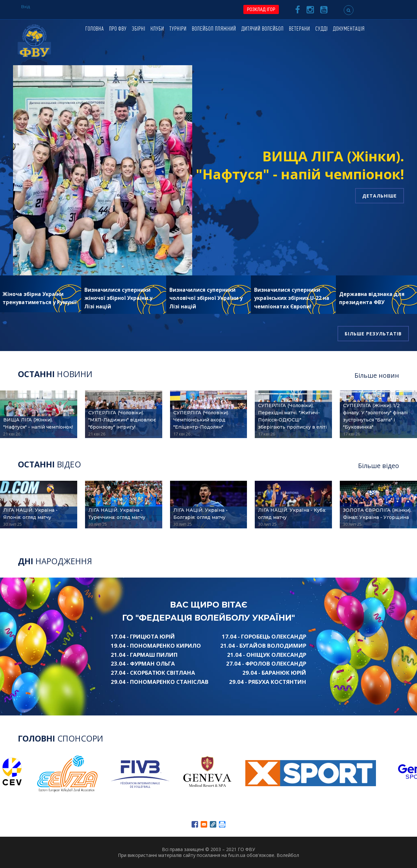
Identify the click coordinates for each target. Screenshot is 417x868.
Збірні (139, 29)
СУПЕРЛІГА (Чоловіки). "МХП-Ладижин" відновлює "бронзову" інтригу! (122, 420)
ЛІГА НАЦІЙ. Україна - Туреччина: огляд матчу (117, 514)
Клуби (157, 29)
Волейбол (288, 855)
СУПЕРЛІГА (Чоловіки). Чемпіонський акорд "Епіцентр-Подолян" (201, 420)
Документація (349, 29)
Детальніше (380, 196)
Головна (95, 29)
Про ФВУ (118, 29)
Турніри (178, 29)
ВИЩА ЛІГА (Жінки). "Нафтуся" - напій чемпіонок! (300, 165)
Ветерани (300, 29)
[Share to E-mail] (204, 824)
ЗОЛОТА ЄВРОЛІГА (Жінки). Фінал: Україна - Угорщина (377, 514)
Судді (322, 29)
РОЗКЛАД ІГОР (261, 9)
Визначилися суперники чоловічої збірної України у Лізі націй (206, 298)
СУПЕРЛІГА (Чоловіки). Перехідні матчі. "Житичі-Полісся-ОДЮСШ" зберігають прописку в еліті (292, 416)
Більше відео (379, 466)
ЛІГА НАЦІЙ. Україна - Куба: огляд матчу (292, 514)
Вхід (26, 7)
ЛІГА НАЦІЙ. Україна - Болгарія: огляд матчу (201, 514)
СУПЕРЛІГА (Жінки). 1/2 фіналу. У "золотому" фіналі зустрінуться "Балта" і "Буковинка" (375, 416)
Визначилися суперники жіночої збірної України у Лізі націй (118, 298)
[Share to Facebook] (195, 824)
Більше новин (377, 375)
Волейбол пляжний (214, 29)
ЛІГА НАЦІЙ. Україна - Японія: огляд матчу (30, 514)
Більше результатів (373, 334)
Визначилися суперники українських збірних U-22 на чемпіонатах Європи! (292, 298)
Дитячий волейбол (263, 29)
